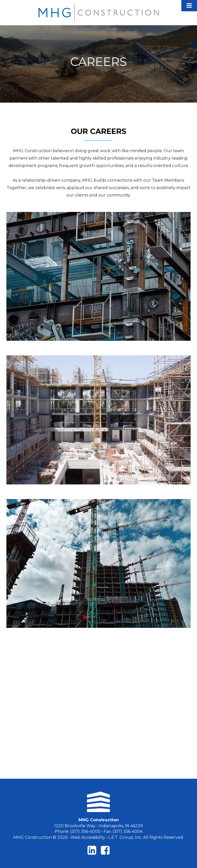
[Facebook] (105, 850)
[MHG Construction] (98, 802)
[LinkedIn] (92, 850)
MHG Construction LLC (99, 13)
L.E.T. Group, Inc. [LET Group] (125, 837)
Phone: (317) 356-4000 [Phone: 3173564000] (78, 831)
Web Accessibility (88, 837)
